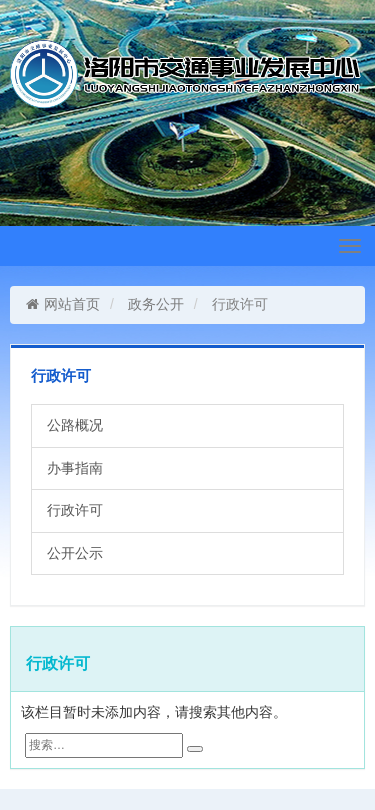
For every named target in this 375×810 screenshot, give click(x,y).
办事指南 (75, 468)
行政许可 (75, 510)
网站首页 (62, 304)
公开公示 (75, 553)
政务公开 (156, 304)
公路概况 (75, 425)
